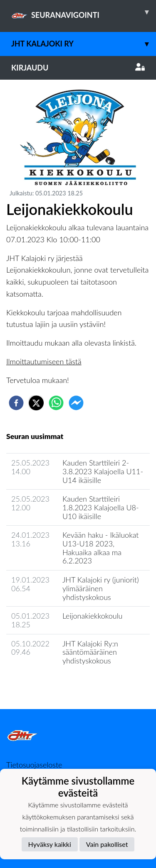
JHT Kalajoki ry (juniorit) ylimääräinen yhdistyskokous (101, 588)
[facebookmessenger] (76, 403)
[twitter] (36, 403)
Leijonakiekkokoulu (93, 616)
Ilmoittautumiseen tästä (44, 361)
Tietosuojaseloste (34, 765)
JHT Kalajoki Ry (84, 44)
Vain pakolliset (107, 844)
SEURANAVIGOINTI (84, 12)
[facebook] (16, 403)
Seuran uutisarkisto (43, 684)
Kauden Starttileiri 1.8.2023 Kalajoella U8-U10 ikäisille (101, 507)
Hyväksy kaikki (50, 844)
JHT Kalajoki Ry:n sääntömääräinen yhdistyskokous (90, 652)
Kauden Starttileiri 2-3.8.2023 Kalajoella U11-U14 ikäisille (103, 471)
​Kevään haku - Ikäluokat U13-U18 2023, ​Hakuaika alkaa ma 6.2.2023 (101, 548)
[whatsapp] (56, 403)
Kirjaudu (78, 68)
